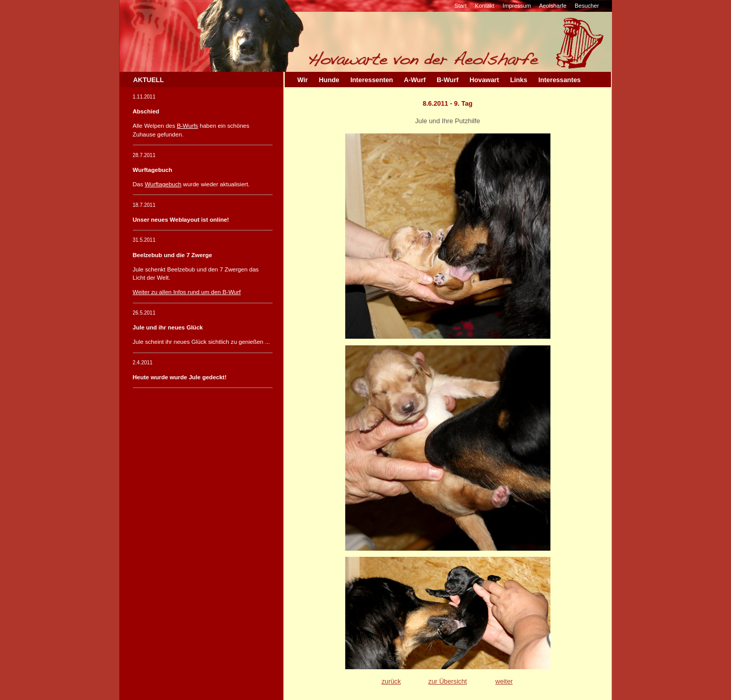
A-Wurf (414, 80)
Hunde (329, 80)
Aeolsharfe (553, 6)
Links (518, 80)
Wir (303, 80)
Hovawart (484, 80)
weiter (504, 681)
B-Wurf (447, 80)
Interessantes (559, 80)
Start (461, 6)
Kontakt (485, 6)
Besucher (587, 6)
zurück (391, 681)
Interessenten (372, 80)
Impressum (517, 6)
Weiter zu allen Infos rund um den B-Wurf (187, 292)
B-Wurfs (187, 126)
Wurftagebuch (163, 184)
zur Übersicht (448, 681)
